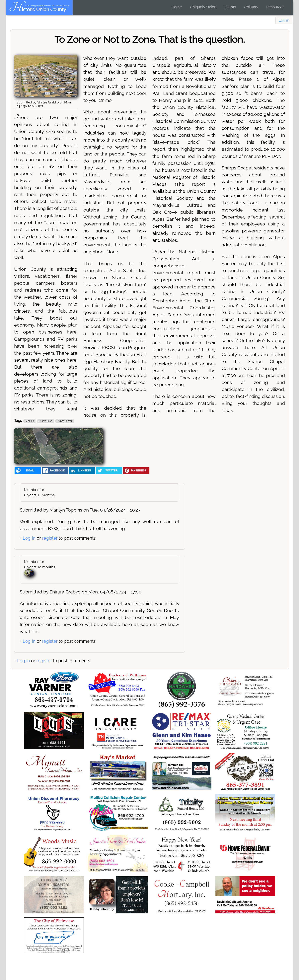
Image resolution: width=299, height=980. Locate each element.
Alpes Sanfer (65, 421)
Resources (275, 7)
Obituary (251, 7)
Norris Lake (46, 421)
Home (177, 7)
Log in (284, 20)
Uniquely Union (203, 7)
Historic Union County (37, 9)
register (50, 538)
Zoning (30, 421)
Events (230, 7)
